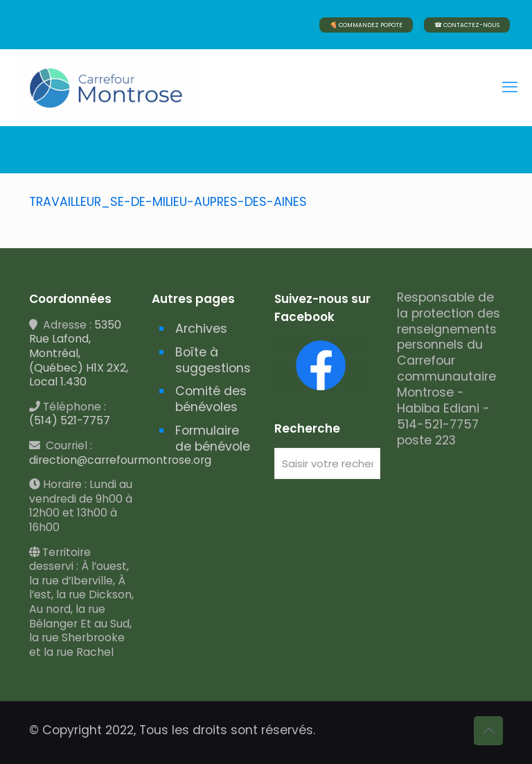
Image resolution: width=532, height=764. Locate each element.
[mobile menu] (510, 87)
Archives (201, 329)
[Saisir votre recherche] (327, 463)
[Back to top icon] (488, 731)
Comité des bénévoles (211, 399)
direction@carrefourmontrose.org (120, 460)
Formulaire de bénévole (213, 439)
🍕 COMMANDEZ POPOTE (366, 25)
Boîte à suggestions (213, 360)
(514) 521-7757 (70, 420)
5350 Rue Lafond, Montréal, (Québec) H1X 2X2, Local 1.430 (79, 353)
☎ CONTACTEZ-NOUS (467, 25)
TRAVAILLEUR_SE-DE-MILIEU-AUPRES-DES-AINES (168, 202)
